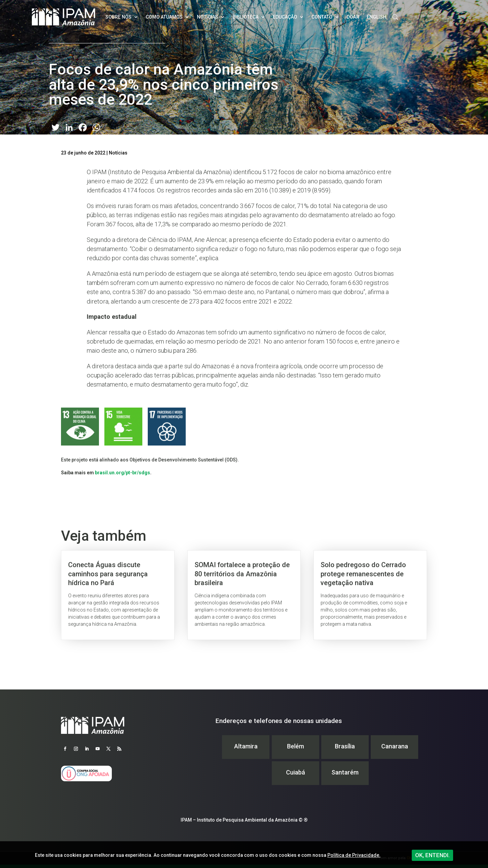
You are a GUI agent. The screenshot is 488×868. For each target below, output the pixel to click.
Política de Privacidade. (354, 855)
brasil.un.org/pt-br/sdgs (123, 473)
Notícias (208, 17)
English (377, 17)
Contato (322, 17)
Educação (285, 17)
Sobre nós (118, 17)
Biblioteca (246, 17)
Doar (353, 17)
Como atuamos (164, 17)
